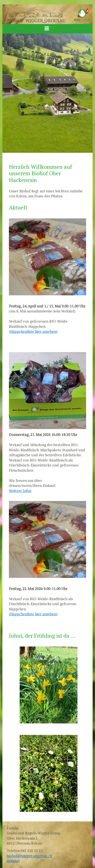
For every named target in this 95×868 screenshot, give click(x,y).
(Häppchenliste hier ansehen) (33, 332)
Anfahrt (13, 861)
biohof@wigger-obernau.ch (29, 856)
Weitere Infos (20, 491)
